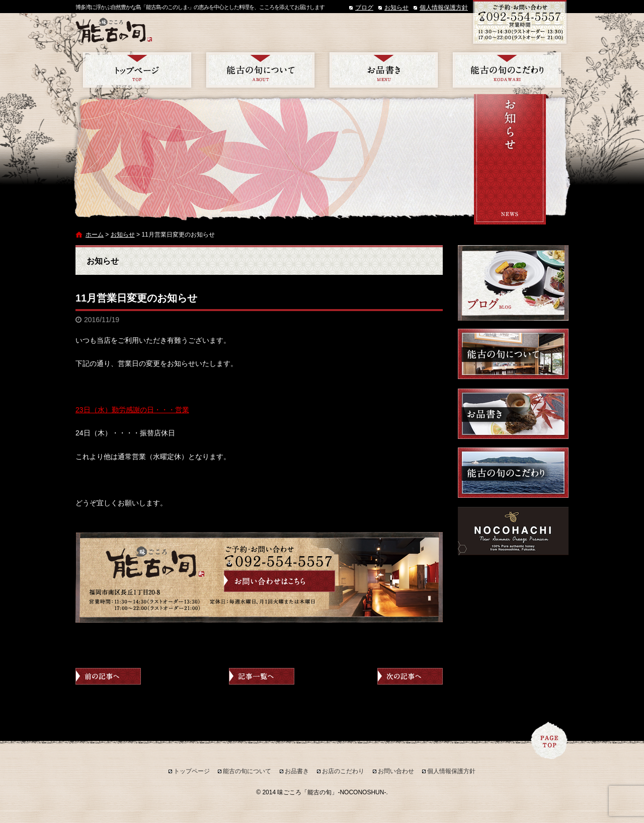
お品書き (384, 70)
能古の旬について (260, 70)
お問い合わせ (396, 771)
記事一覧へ (262, 676)
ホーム (95, 235)
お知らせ (396, 8)
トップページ (137, 70)
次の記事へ (410, 676)
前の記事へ (108, 676)
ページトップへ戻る (549, 741)
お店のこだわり (507, 70)
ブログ (364, 8)
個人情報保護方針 (444, 8)
